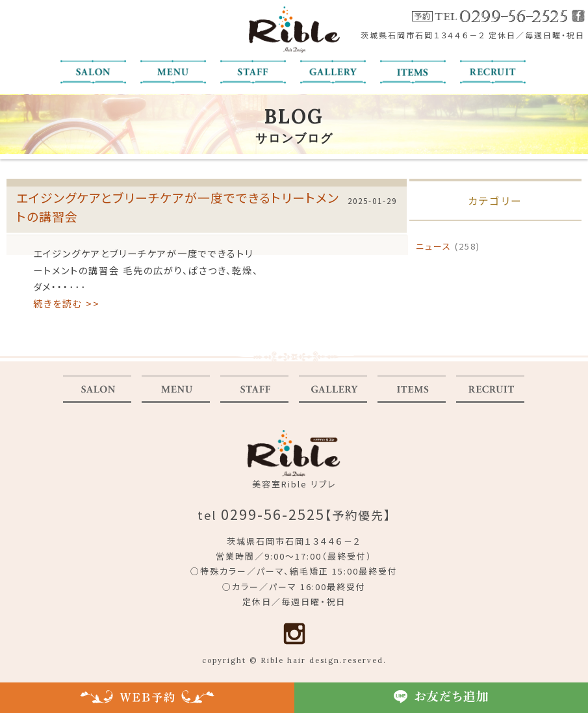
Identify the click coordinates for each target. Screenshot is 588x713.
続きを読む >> (67, 303)
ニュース (434, 246)
